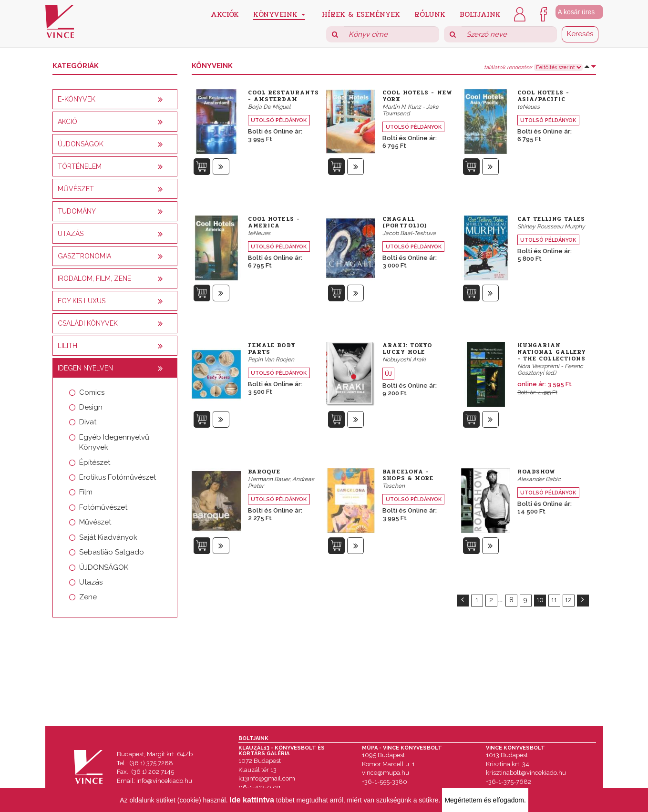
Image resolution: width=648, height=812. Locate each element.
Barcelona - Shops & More (408, 475)
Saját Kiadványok (108, 537)
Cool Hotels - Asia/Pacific (543, 96)
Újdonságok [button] (81, 144)
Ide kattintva (252, 800)
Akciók (225, 14)
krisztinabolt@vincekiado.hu (526, 773)
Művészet (95, 522)
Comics (92, 392)
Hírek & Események (361, 14)
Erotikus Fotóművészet (118, 477)
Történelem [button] (80, 166)
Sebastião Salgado (112, 552)
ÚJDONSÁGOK (104, 567)
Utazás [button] (71, 234)
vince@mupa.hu (386, 773)
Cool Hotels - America (274, 222)
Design (91, 407)
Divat (88, 422)
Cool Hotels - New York (417, 96)
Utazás (91, 582)
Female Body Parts (272, 349)
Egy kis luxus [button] (82, 301)
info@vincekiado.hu (164, 781)
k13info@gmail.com (267, 778)
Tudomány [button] (77, 211)
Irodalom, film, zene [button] (94, 278)
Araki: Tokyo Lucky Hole (407, 349)
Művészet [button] (76, 189)
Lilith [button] (67, 346)
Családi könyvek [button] (88, 323)
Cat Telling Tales (551, 219)
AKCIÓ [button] (67, 122)
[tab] (115, 99)
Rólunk (430, 14)
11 (554, 600)
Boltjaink (480, 14)
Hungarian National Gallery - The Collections (552, 352)
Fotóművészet (103, 507)
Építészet (95, 463)
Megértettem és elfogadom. (485, 800)
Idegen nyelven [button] (85, 368)
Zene (88, 597)
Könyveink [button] (279, 14)
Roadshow (537, 472)
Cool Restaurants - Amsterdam (284, 96)
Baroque (264, 472)
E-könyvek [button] (77, 99)
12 (568, 600)
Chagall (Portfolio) (405, 222)
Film (86, 492)
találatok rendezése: (508, 68)
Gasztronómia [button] (84, 256)
